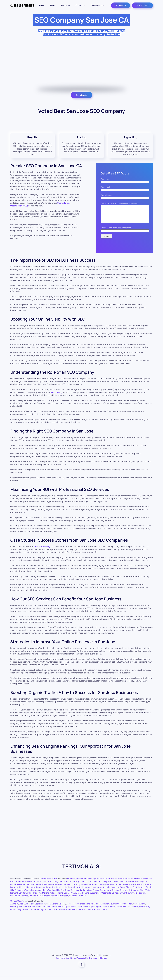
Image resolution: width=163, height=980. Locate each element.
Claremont (96, 885)
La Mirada (126, 888)
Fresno (96, 894)
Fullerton (128, 907)
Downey (133, 885)
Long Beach (136, 888)
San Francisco (86, 894)
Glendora (30, 888)
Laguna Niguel (95, 910)
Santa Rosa (76, 896)
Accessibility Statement (88, 962)
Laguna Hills (82, 910)
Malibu (22, 891)
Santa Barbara (44, 899)
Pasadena (115, 891)
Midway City (144, 910)
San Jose (75, 894)
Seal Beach (82, 913)
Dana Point (91, 907)
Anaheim (14, 907)
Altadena (71, 882)
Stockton (135, 894)
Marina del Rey (49, 891)
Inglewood (93, 888)
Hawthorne (52, 888)
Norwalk (106, 891)
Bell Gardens (16, 885)
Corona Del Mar (58, 907)
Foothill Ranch (103, 907)
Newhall (72, 891)
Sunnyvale (132, 896)
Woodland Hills (53, 894)
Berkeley (73, 899)
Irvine (30, 910)
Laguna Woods (109, 910)
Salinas (115, 896)
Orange (41, 913)
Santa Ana (72, 913)
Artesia (114, 882)
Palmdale (19, 894)
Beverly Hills (27, 885)
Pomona (24, 899)
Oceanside (106, 896)
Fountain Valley (117, 907)
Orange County (17, 904)
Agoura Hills (98, 882)
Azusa (127, 882)
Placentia (49, 913)
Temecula (55, 899)
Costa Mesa (71, 907)
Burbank (37, 885)
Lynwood (14, 891)
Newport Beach (30, 913)
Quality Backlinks (98, 5)
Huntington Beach (19, 910)
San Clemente (60, 913)
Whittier (43, 894)
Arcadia (79, 882)
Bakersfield (125, 894)
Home (42, 5)
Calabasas (47, 885)
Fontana (59, 896)
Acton (107, 882)
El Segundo (142, 885)
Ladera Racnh (57, 910)
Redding (33, 899)
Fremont (14, 896)
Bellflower (147, 882)
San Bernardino (26, 896)
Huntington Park (80, 888)
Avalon (121, 882)
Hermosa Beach (65, 888)
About (53, 5)
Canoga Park (58, 885)
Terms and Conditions (66, 962)
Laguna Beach (70, 910)
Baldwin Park (136, 882)
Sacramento (105, 894)
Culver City (124, 885)
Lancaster (147, 888)
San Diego (65, 894)
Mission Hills (62, 891)
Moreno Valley (48, 896)
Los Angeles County (48, 882)
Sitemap (103, 962)
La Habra (37, 910)
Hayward (123, 896)
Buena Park (29, 907)
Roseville (142, 896)
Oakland (115, 894)
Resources (65, 5)
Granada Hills (41, 888)
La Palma (46, 910)
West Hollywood (31, 894)
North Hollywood (84, 891)
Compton (106, 885)
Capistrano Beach (43, 907)
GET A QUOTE (121, 5)
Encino (13, 888)
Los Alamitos (133, 910)
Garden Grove (139, 907)
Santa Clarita (126, 891)
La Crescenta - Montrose (110, 888)
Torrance (82, 899)
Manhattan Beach (34, 891)
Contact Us (80, 5)
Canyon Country (72, 885)
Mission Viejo (16, 913)
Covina (115, 885)
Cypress (81, 907)
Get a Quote (81, 95)
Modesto (37, 896)
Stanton (92, 913)
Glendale (21, 888)
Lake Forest (121, 910)
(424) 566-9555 (142, 5)
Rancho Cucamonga (91, 896)
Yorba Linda (101, 913)
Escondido (15, 899)
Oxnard (67, 896)
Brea (21, 907)
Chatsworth (85, 885)
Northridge (97, 891)
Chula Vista (145, 894)
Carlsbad (64, 899)
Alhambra (88, 882)
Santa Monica (139, 891)
